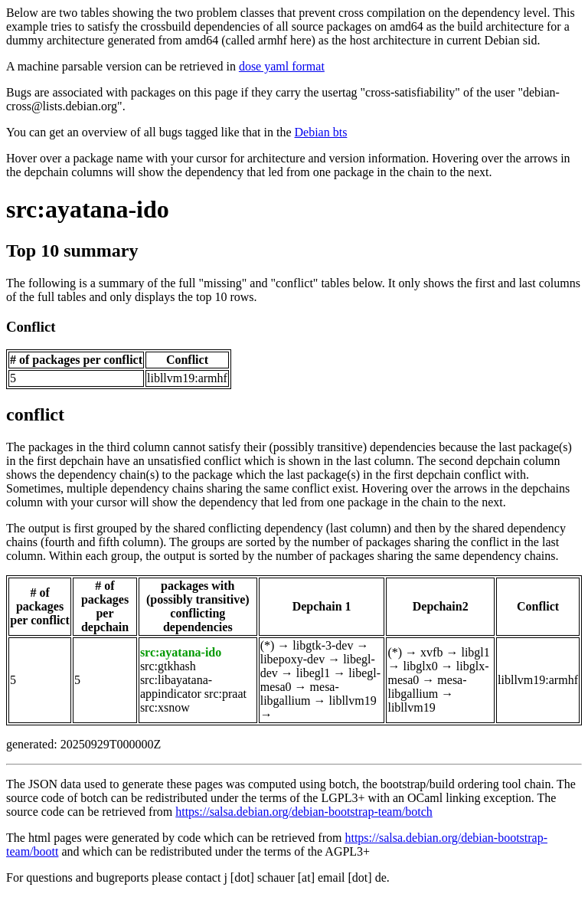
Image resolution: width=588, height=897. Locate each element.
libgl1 (475, 652)
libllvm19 (352, 701)
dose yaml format (282, 66)
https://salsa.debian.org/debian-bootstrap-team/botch (304, 812)
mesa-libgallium (300, 694)
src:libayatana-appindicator (176, 687)
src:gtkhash (168, 666)
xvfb (431, 652)
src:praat (225, 694)
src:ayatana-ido (88, 209)
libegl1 (313, 673)
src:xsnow (165, 707)
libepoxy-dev (292, 659)
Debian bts (321, 132)
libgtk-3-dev (323, 645)
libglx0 (420, 666)
